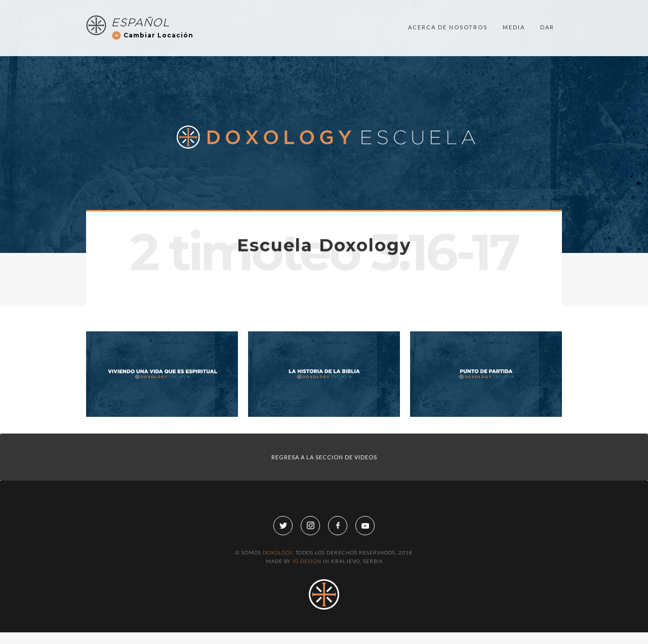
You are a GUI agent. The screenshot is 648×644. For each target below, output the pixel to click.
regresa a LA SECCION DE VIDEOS (324, 457)
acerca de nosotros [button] (448, 12)
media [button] (514, 12)
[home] (96, 10)
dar (547, 12)
